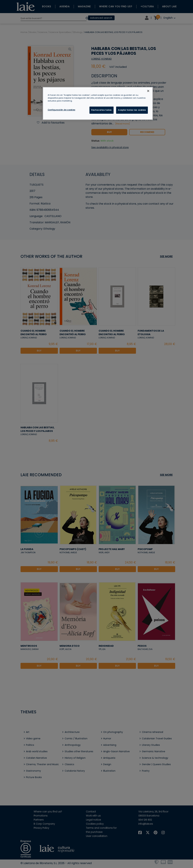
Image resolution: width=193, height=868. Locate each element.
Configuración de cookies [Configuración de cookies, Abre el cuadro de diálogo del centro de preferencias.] (62, 110)
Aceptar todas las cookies (132, 110)
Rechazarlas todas (102, 110)
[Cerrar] (148, 91)
